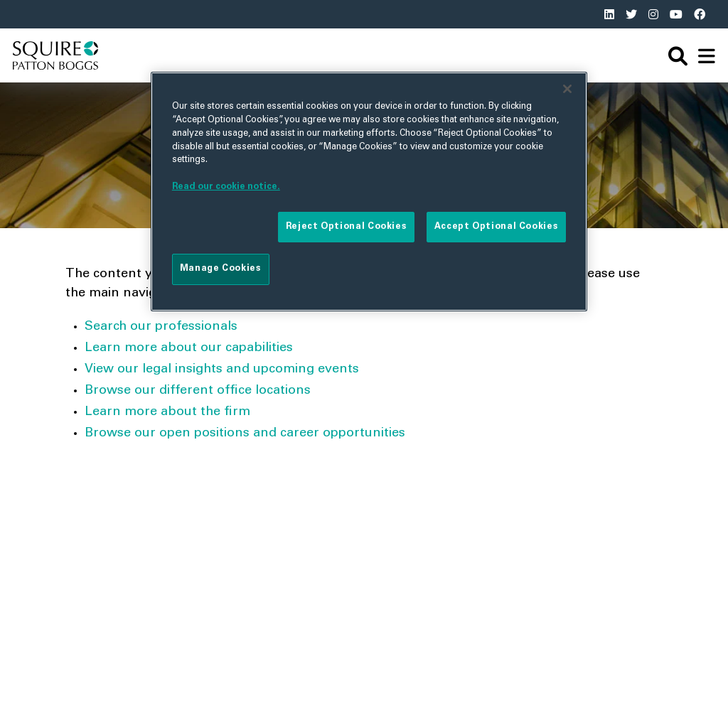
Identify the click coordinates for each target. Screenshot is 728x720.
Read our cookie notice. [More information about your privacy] (226, 187)
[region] (369, 191)
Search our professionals (161, 327)
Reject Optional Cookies (346, 227)
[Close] (567, 89)
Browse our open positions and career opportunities (245, 434)
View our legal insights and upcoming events (222, 370)
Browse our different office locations (198, 391)
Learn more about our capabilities (189, 348)
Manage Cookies (221, 269)
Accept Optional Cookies (496, 227)
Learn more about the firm (167, 412)
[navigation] (707, 55)
